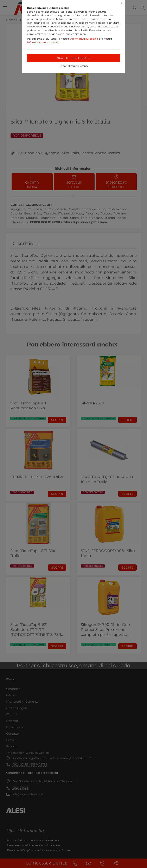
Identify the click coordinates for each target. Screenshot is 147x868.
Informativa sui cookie (84, 39)
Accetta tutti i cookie (74, 58)
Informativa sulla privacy (43, 42)
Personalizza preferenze (74, 66)
